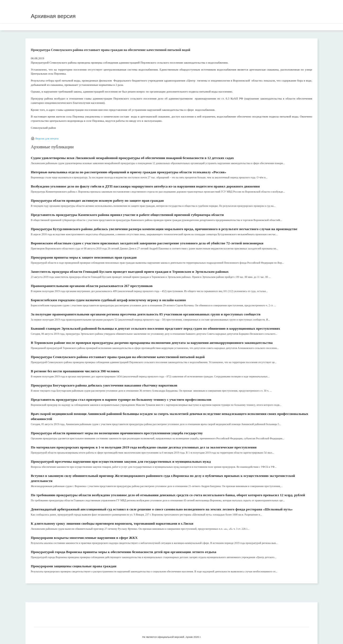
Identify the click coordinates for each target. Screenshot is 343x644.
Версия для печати (47, 138)
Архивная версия (53, 16)
